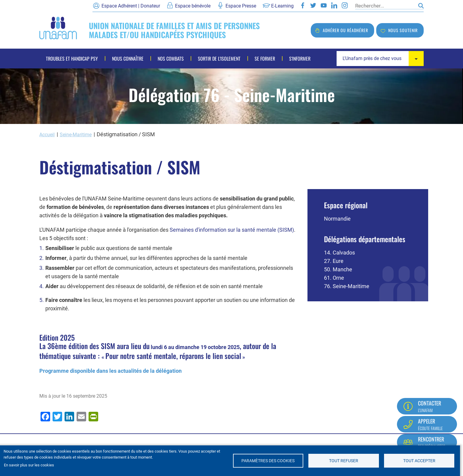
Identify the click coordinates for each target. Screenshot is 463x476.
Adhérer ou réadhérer (345, 30)
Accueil (48, 134)
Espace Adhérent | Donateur (131, 6)
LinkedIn (334, 5)
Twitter (313, 5)
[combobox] (380, 59)
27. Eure (334, 261)
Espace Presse (241, 6)
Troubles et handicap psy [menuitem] (72, 59)
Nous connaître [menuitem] (128, 59)
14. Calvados (339, 252)
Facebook (303, 5)
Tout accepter (419, 461)
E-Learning (282, 6)
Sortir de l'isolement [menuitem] (219, 59)
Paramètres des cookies (268, 461)
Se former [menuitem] (265, 59)
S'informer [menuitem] (300, 59)
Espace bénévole (193, 6)
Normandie (337, 218)
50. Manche (338, 269)
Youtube (324, 5)
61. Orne (334, 277)
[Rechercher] (385, 6)
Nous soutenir (403, 30)
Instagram (345, 5)
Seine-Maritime (80, 134)
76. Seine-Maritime (347, 286)
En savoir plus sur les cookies (29, 465)
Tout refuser (344, 461)
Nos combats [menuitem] (171, 59)
